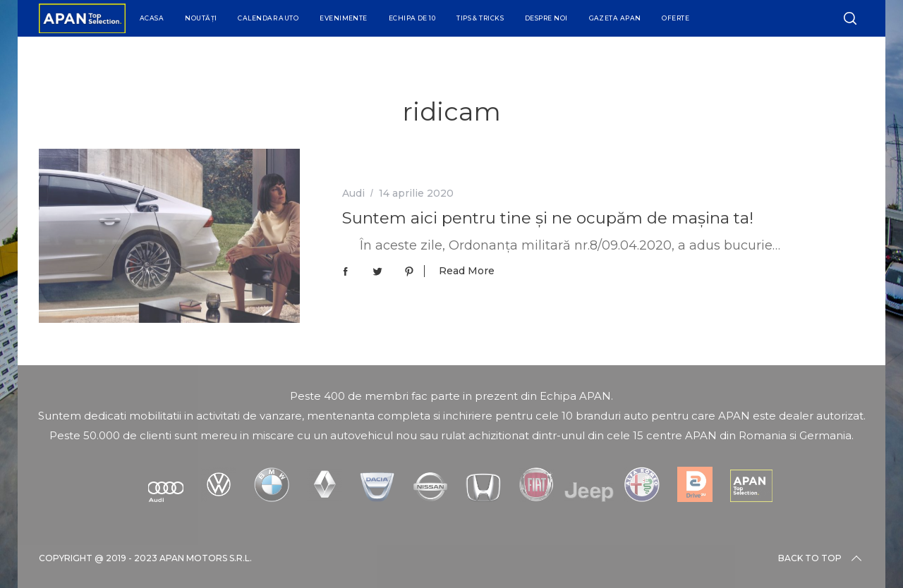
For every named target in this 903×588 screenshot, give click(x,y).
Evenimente (344, 18)
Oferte (675, 18)
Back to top (821, 558)
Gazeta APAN (615, 18)
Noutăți (201, 18)
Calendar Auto (268, 18)
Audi (353, 193)
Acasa (152, 18)
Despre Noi (546, 18)
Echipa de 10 (412, 18)
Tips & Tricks (480, 18)
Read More (467, 271)
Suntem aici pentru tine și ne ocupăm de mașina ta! (548, 218)
